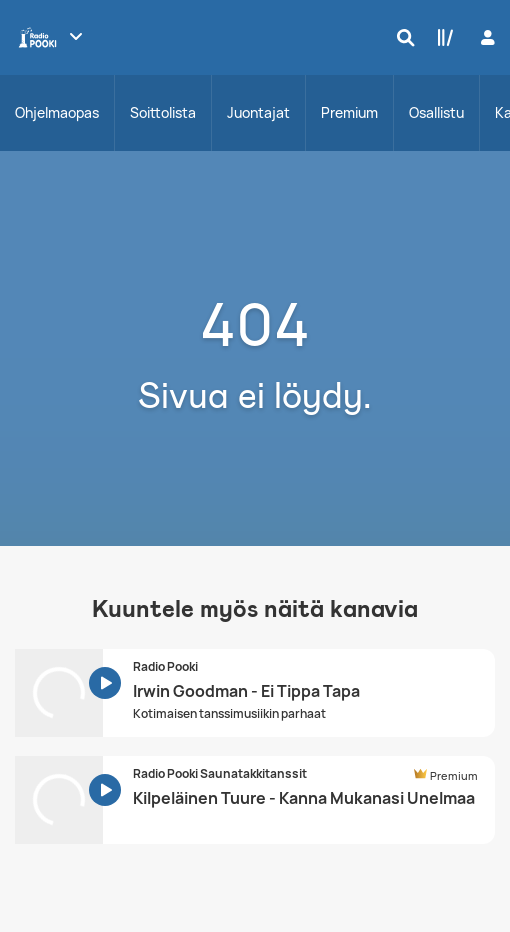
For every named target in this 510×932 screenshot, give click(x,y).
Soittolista (163, 112)
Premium (349, 112)
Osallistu (436, 112)
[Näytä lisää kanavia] (76, 36)
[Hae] (401, 37)
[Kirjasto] (441, 37)
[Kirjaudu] (485, 37)
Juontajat (258, 112)
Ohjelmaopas (57, 112)
